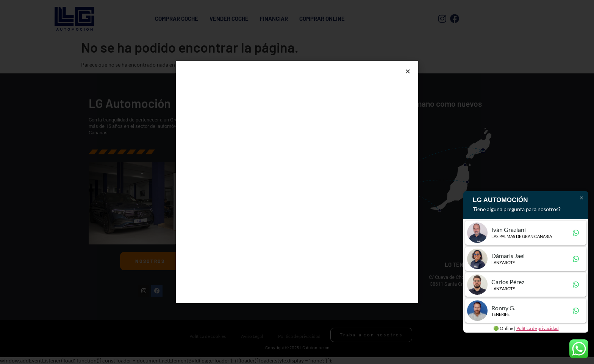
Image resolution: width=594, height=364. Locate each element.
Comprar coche (177, 19)
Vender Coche (229, 19)
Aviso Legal (252, 336)
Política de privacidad (299, 336)
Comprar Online (322, 19)
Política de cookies (208, 336)
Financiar (274, 19)
